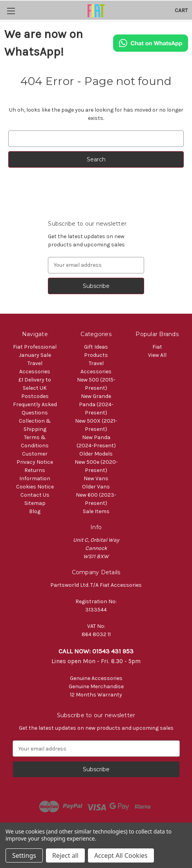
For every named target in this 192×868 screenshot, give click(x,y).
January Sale (35, 355)
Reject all (65, 855)
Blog (35, 511)
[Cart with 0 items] (181, 10)
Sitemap (35, 503)
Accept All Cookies (121, 855)
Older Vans (96, 487)
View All (157, 355)
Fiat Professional (35, 347)
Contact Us (35, 495)
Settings (24, 855)
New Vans (96, 478)
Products (96, 355)
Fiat (157, 347)
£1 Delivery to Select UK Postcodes (35, 388)
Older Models (96, 454)
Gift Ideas (96, 347)
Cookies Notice (35, 487)
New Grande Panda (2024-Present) (96, 404)
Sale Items (96, 511)
